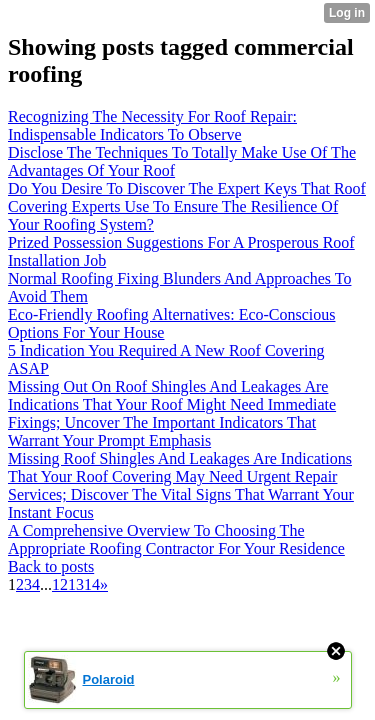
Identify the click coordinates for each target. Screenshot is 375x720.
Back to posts (51, 566)
